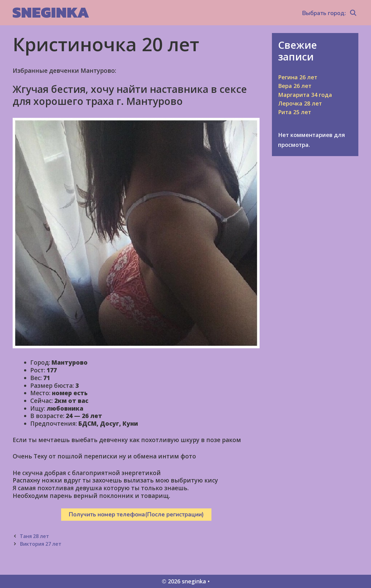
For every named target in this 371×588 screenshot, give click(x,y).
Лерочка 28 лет (300, 103)
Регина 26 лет (298, 77)
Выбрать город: (324, 13)
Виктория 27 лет (41, 544)
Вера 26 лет (295, 86)
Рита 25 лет (295, 112)
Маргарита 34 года (305, 95)
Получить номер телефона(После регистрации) (136, 515)
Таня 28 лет (34, 536)
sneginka (51, 12)
